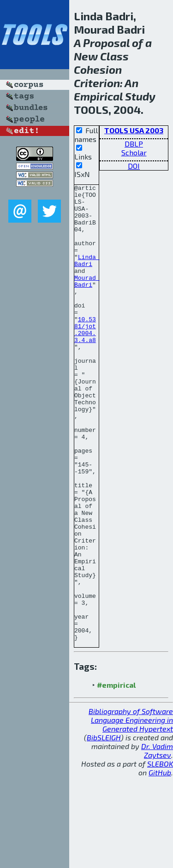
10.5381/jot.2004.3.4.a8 (85, 359)
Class (114, 56)
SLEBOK (160, 855)
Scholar (134, 152)
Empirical (98, 96)
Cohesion (98, 69)
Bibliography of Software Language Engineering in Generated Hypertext (131, 811)
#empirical (116, 776)
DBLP (134, 144)
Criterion (97, 83)
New (86, 56)
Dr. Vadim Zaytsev (157, 842)
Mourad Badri (87, 301)
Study (140, 96)
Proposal (106, 43)
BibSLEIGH (104, 829)
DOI (134, 166)
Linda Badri (87, 276)
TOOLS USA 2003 (134, 130)
